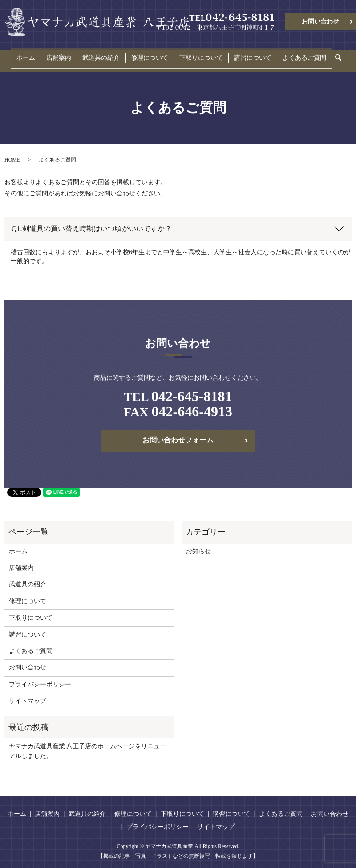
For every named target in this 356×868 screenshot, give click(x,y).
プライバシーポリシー (40, 677)
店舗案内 (69, 54)
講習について (243, 54)
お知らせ (198, 544)
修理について (150, 54)
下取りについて (196, 54)
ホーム (40, 54)
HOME (12, 153)
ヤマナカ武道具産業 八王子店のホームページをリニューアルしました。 (88, 744)
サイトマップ (28, 694)
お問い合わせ (320, 22)
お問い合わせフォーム (178, 433)
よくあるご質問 (290, 54)
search (326, 55)
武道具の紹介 (106, 54)
